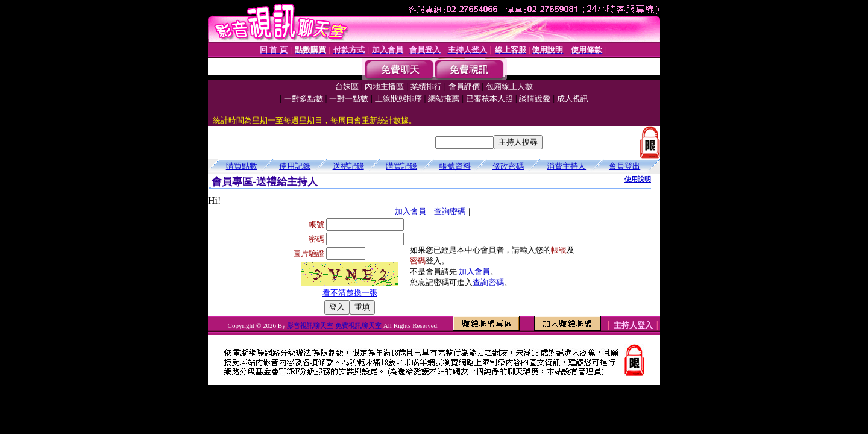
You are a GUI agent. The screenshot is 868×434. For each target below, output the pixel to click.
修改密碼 (508, 166)
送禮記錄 (348, 166)
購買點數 (242, 166)
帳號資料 (455, 166)
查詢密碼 (450, 211)
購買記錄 (401, 166)
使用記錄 (295, 166)
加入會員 (410, 211)
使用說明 (638, 179)
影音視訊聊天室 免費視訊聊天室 (334, 325)
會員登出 (624, 166)
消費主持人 (566, 166)
